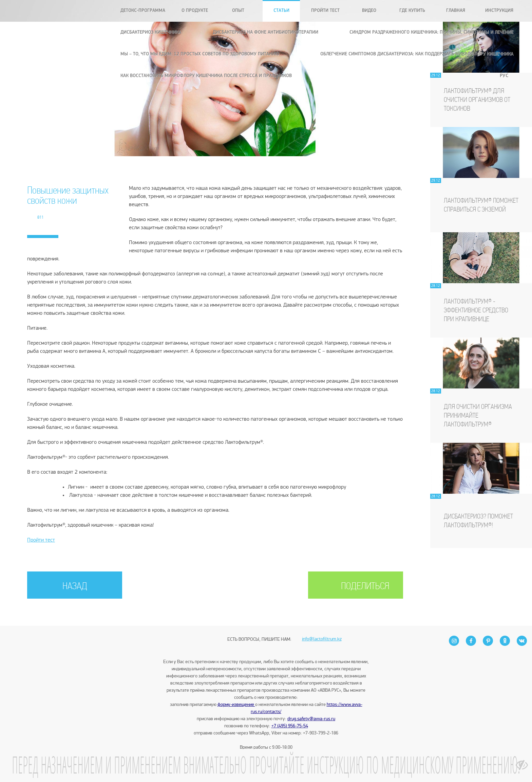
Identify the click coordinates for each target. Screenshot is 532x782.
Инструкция (499, 11)
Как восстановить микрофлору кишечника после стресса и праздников (206, 76)
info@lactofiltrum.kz (322, 627)
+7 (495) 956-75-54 (290, 726)
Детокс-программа (143, 11)
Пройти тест (325, 11)
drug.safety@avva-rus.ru (311, 719)
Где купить (412, 11)
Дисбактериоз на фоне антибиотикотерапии (265, 32)
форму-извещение (236, 704)
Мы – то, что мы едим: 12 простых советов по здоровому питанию (200, 54)
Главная (456, 11)
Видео (369, 11)
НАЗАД (75, 587)
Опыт (238, 11)
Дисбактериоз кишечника (151, 32)
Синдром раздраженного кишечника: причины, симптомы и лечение (431, 32)
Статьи (281, 11)
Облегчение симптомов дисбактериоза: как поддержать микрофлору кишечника (417, 54)
